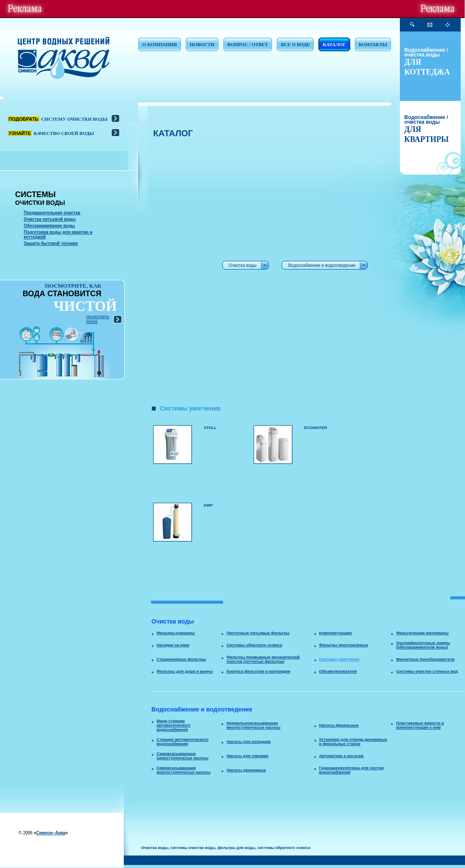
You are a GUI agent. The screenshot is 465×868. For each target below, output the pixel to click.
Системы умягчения (339, 659)
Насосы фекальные (339, 725)
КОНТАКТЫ (373, 44)
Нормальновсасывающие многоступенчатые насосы (253, 725)
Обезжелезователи (338, 671)
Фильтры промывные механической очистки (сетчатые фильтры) (263, 659)
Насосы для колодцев (248, 742)
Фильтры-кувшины (176, 633)
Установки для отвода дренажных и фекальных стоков (353, 742)
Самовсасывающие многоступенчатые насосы (184, 770)
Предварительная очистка (52, 213)
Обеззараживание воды (49, 226)
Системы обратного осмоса (254, 645)
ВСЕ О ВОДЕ (295, 44)
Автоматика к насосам (341, 756)
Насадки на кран (173, 645)
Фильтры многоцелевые (344, 645)
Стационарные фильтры (181, 659)
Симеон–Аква (51, 833)
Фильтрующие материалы (422, 633)
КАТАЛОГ (334, 44)
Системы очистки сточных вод (427, 671)
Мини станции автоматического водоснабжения (173, 725)
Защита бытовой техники (51, 243)
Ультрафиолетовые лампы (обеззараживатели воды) (423, 645)
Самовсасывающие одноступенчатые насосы (182, 756)
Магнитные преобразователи (425, 659)
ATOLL (210, 428)
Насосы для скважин (247, 756)
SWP (208, 505)
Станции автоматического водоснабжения (182, 742)
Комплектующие (336, 633)
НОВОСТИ (202, 44)
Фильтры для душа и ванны (185, 671)
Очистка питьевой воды (50, 219)
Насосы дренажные (246, 770)
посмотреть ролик (98, 319)
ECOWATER (316, 428)
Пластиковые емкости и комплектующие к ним (420, 725)
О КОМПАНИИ (160, 44)
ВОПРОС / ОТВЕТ (248, 44)
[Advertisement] (180, 272)
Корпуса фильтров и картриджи (258, 671)
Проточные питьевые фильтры (258, 633)
